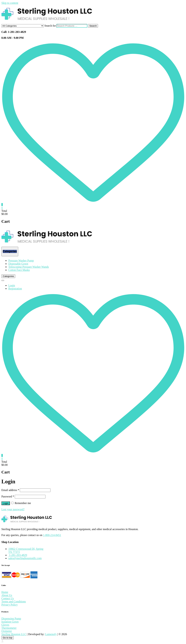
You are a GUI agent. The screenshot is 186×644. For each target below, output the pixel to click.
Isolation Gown (10, 622)
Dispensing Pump (11, 619)
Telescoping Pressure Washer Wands (29, 267)
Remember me (21, 503)
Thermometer (9, 628)
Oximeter (7, 631)
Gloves (5, 625)
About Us (7, 595)
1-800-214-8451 (52, 535)
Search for (50, 26)
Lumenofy (51, 634)
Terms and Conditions (14, 601)
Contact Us (8, 598)
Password (8, 496)
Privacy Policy (10, 605)
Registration (15, 289)
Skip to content (10, 3)
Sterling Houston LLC (14, 634)
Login (12, 285)
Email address (10, 490)
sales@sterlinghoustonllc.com (25, 558)
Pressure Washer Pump (21, 261)
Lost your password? (13, 509)
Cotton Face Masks (19, 270)
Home (5, 592)
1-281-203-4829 (18, 555)
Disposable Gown (18, 264)
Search (93, 26)
